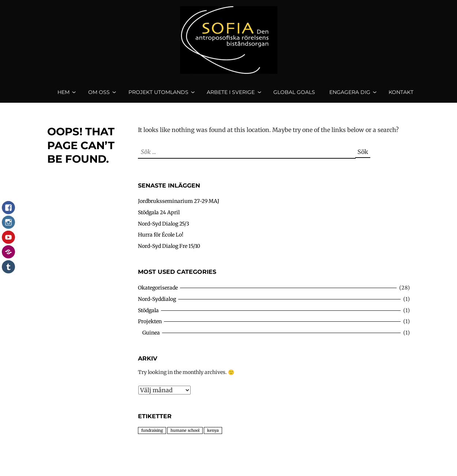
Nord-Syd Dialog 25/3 (164, 230)
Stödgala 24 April (159, 219)
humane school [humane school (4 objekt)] (185, 436)
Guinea (151, 339)
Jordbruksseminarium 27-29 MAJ (179, 207)
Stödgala (148, 316)
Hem (63, 95)
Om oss (99, 95)
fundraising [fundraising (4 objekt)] (152, 436)
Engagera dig (350, 95)
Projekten (150, 328)
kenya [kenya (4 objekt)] (213, 436)
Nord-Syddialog (157, 305)
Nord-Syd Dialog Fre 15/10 (169, 252)
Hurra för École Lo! (161, 241)
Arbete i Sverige (231, 95)
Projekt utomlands (158, 95)
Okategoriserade (158, 294)
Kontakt (401, 95)
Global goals (294, 95)
